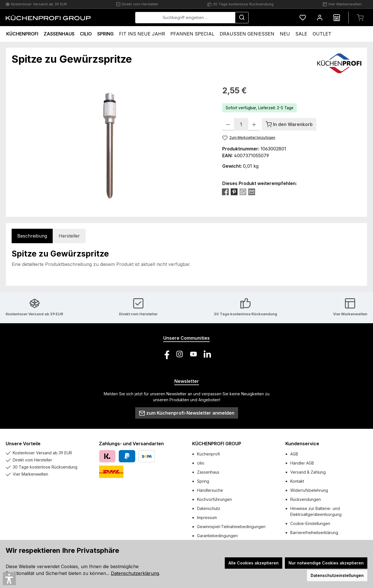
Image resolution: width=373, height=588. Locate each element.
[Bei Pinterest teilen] (234, 192)
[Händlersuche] (337, 17)
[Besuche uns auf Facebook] (166, 354)
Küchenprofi (208, 454)
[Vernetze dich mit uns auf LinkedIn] (207, 354)
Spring (203, 481)
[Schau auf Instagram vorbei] (180, 354)
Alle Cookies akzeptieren (254, 563)
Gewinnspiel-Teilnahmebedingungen (231, 527)
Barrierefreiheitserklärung (314, 533)
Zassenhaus (208, 472)
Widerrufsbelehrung (309, 490)
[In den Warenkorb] (289, 124)
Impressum (207, 517)
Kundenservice (302, 444)
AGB (294, 454)
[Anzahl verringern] (228, 124)
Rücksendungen (306, 499)
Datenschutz (209, 508)
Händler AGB (302, 463)
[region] (111, 146)
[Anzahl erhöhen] (254, 124)
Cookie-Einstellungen (310, 523)
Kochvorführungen (214, 499)
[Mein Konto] (320, 17)
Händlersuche (210, 490)
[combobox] (185, 18)
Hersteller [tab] (69, 236)
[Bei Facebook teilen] (225, 192)
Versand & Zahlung (308, 472)
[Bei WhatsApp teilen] (243, 192)
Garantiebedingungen (217, 536)
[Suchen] (242, 18)
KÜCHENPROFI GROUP (217, 444)
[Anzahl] (241, 124)
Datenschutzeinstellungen (337, 575)
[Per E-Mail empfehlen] (252, 192)
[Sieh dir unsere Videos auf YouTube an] (193, 354)
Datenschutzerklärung (135, 573)
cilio (201, 463)
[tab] (32, 236)
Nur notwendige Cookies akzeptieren (326, 563)
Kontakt (297, 481)
